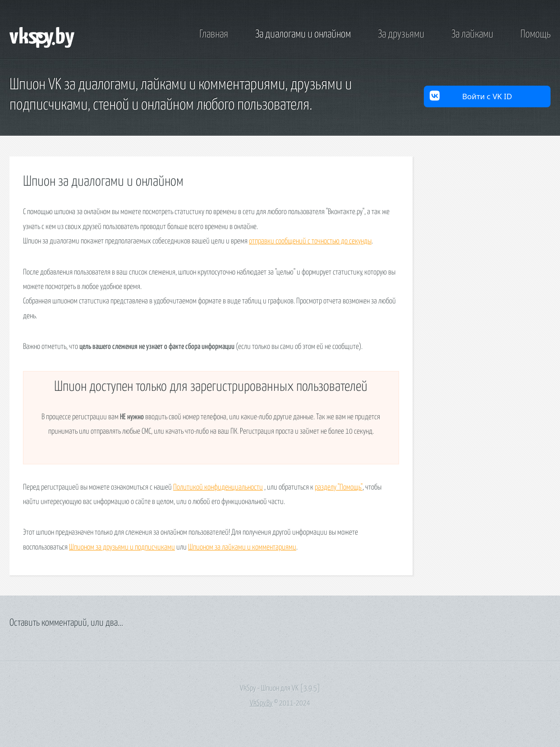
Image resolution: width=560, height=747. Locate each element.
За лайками (472, 34)
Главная (214, 34)
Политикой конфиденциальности (218, 488)
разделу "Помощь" (339, 488)
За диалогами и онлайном (303, 34)
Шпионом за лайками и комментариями (242, 548)
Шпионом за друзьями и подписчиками (122, 548)
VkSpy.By (261, 703)
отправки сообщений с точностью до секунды (310, 241)
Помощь (535, 34)
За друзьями (401, 34)
